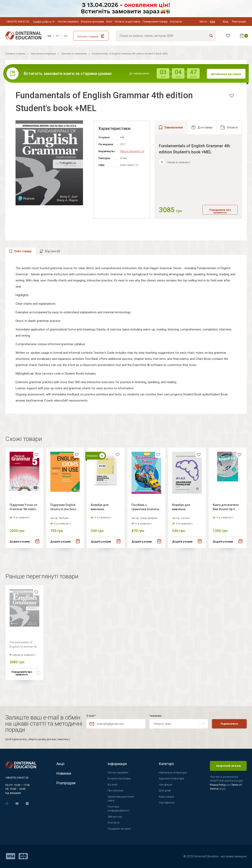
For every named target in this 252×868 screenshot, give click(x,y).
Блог (109, 22)
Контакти (176, 22)
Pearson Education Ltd (132, 151)
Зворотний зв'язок (228, 766)
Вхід (226, 22)
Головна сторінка (15, 54)
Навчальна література (43, 54)
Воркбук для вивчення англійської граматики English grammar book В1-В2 (105, 516)
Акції (60, 764)
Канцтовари (166, 797)
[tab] (202, 127)
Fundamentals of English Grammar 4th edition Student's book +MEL (24, 656)
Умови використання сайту (121, 799)
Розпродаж (66, 783)
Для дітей (165, 790)
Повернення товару (155, 22)
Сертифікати (167, 803)
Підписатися (229, 724)
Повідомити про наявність (220, 212)
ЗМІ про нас (115, 817)
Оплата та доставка (127, 22)
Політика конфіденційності (118, 809)
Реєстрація (239, 22)
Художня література (171, 778)
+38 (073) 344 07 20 (18, 22)
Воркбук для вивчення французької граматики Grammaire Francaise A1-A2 (183, 516)
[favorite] (232, 96)
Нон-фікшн (165, 785)
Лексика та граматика (74, 54)
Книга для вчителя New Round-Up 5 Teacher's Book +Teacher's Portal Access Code (226, 516)
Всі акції (112, 785)
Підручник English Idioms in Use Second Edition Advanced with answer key (65, 516)
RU (58, 36)
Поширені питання (119, 829)
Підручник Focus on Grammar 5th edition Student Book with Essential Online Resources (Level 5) (24, 516)
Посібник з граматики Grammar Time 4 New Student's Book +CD (146, 516)
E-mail (91, 716)
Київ (213, 22)
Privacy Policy (218, 785)
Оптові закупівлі (68, 22)
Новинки (64, 773)
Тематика (155, 716)
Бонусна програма (92, 22)
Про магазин (115, 790)
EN (66, 36)
